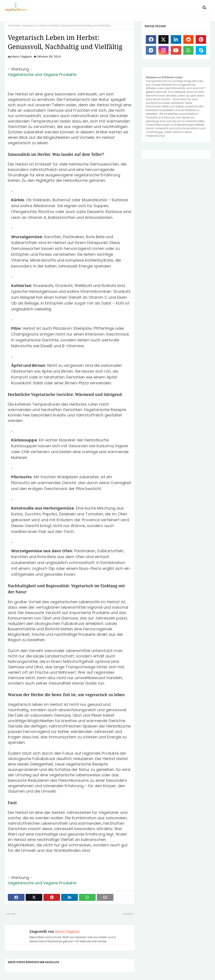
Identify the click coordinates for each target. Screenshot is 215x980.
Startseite (14, 25)
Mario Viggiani (22, 57)
